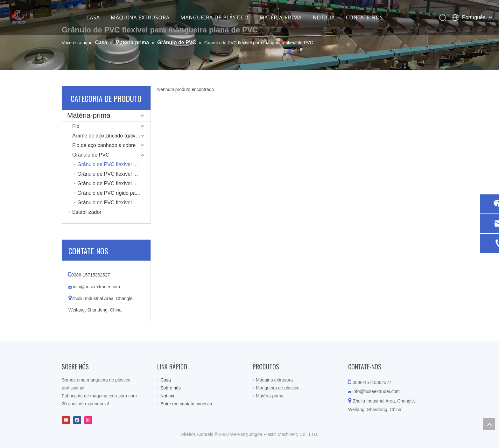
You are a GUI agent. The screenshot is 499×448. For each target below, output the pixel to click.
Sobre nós (171, 388)
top (489, 424)
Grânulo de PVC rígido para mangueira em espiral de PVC (114, 193)
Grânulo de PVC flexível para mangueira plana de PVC (114, 164)
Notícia (167, 396)
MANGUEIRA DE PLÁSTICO (214, 17)
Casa (166, 380)
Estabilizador (87, 212)
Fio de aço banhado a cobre (104, 145)
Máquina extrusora (274, 380)
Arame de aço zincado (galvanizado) (111, 136)
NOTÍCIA (324, 17)
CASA (93, 17)
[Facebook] (77, 420)
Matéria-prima (89, 115)
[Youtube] (66, 420)
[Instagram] (88, 420)
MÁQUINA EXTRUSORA (140, 17)
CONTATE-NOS (365, 17)
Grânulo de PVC (91, 155)
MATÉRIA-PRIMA (281, 17)
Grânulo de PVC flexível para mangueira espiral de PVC (114, 203)
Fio (76, 126)
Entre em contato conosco (186, 404)
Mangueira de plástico (278, 388)
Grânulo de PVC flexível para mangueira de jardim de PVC (114, 174)
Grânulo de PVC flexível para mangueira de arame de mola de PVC (114, 183)
